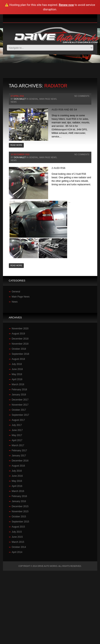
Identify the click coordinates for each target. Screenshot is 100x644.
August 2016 (18, 466)
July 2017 (17, 425)
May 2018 (17, 374)
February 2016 (19, 496)
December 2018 (20, 339)
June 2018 (17, 369)
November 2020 (20, 329)
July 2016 (17, 471)
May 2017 (17, 435)
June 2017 (17, 430)
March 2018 (18, 384)
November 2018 (20, 344)
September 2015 (21, 522)
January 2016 (19, 501)
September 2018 (21, 354)
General (34, 99)
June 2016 (17, 476)
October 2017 (19, 410)
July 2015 (17, 532)
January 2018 (19, 395)
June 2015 (17, 537)
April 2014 (17, 552)
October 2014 (19, 547)
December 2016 (20, 461)
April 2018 (17, 379)
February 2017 (19, 451)
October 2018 (19, 349)
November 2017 (20, 405)
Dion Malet (20, 99)
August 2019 (18, 334)
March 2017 (18, 445)
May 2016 (17, 481)
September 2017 (21, 415)
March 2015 (18, 542)
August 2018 (18, 359)
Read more (16, 145)
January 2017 (19, 456)
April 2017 (17, 440)
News (14, 102)
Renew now (66, 5)
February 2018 (19, 390)
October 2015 (19, 517)
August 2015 (18, 527)
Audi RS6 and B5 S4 (64, 110)
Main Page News (48, 99)
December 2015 (20, 506)
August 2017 (18, 420)
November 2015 (20, 511)
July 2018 (17, 364)
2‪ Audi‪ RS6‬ (59, 168)
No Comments (82, 96)
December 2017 (20, 400)
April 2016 (17, 486)
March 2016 (18, 491)
